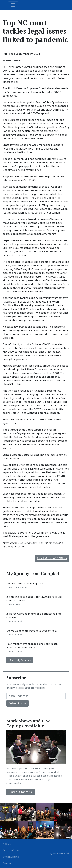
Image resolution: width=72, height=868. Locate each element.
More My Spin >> (20, 660)
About (7, 844)
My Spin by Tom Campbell (34, 573)
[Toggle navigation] (13, 5)
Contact (8, 863)
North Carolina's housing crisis (25, 584)
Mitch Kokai (13, 60)
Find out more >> (21, 792)
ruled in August (23, 102)
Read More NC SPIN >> (52, 558)
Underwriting (11, 857)
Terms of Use (11, 850)
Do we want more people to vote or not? (32, 631)
